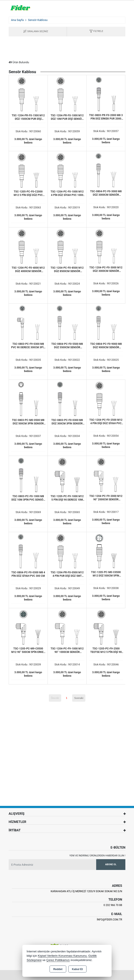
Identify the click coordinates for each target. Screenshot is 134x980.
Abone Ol (111, 864)
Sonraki (79, 698)
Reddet (58, 969)
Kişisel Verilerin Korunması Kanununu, (63, 956)
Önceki (55, 698)
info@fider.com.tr (109, 920)
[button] (96, 32)
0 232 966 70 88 (113, 905)
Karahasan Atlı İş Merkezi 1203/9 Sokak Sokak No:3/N (86, 891)
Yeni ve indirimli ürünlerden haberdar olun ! (97, 856)
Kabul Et (77, 969)
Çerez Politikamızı (58, 960)
